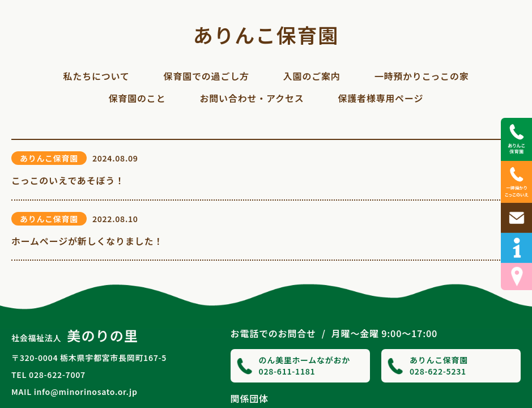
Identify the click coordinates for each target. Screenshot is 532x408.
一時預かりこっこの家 (422, 76)
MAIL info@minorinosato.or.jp (75, 392)
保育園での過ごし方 (207, 76)
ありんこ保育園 (266, 35)
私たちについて (96, 76)
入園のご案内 (312, 76)
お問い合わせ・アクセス (252, 98)
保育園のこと (137, 98)
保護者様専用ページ (380, 98)
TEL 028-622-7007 (48, 375)
